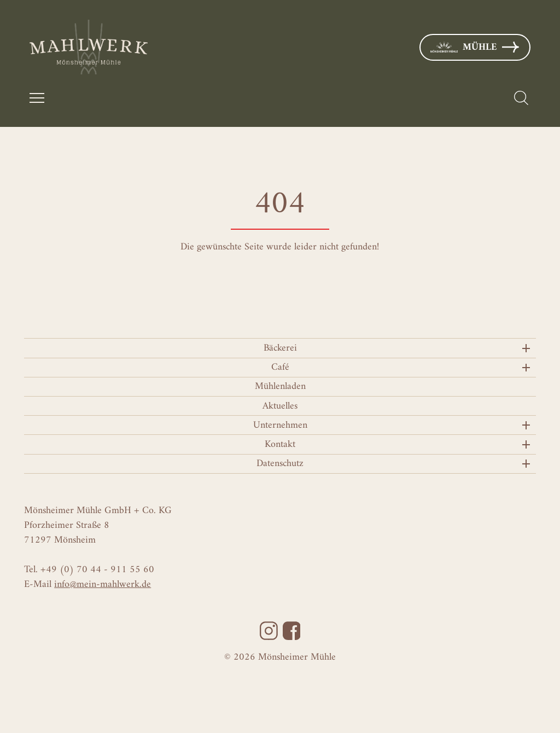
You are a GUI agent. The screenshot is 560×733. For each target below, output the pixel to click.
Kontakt (280, 444)
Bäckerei (280, 348)
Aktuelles (280, 406)
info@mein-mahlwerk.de (103, 584)
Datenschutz (280, 464)
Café (280, 367)
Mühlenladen (280, 386)
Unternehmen (280, 425)
